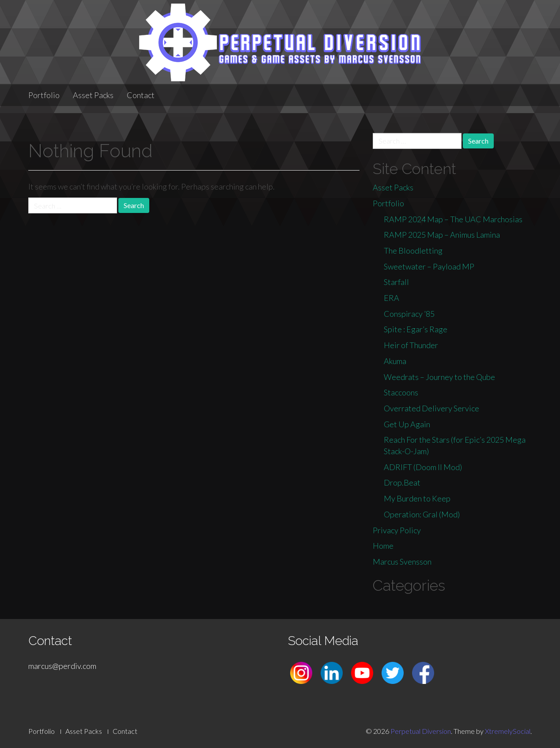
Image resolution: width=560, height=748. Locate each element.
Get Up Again (407, 424)
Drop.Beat (402, 482)
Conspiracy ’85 (409, 314)
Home (383, 546)
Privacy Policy (397, 530)
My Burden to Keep (417, 498)
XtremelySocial (508, 731)
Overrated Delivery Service (431, 408)
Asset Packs (93, 95)
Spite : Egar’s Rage (416, 329)
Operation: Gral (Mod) (422, 514)
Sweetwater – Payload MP (429, 266)
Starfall (396, 282)
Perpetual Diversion (421, 731)
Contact (141, 95)
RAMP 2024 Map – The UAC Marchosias (453, 219)
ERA (392, 298)
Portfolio (44, 95)
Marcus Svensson (402, 562)
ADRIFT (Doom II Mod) (423, 467)
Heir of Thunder (411, 345)
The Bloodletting (413, 251)
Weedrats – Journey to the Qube (439, 377)
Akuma (395, 361)
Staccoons (401, 392)
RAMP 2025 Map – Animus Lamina (442, 235)
